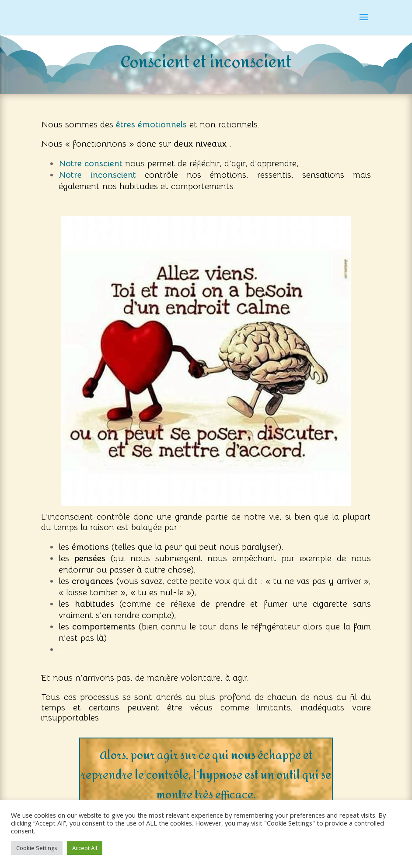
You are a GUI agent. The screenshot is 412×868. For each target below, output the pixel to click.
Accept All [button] (85, 848)
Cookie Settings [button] (37, 848)
